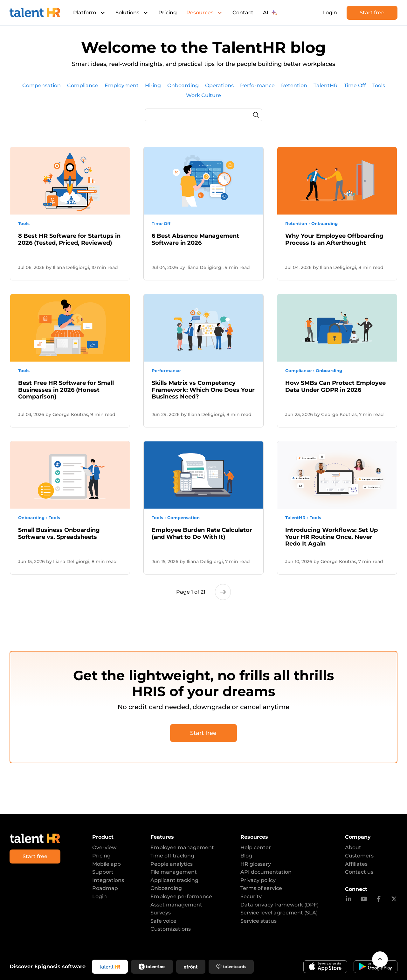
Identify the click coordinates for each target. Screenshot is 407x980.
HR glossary (256, 864)
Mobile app (107, 864)
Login (330, 13)
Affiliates (356, 864)
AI (270, 13)
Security (251, 896)
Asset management (176, 905)
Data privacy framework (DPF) (279, 905)
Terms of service (261, 888)
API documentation (266, 872)
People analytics (172, 864)
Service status (259, 921)
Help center (256, 847)
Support (103, 872)
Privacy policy (258, 880)
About (353, 847)
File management (174, 872)
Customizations (171, 929)
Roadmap (105, 888)
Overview (104, 847)
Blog (246, 856)
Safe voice (163, 921)
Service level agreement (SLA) (279, 913)
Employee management (182, 847)
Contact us (359, 872)
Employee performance (181, 896)
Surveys (161, 913)
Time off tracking (172, 856)
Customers (359, 856)
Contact (243, 13)
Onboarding (166, 888)
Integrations (108, 880)
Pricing (168, 13)
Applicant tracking (174, 880)
